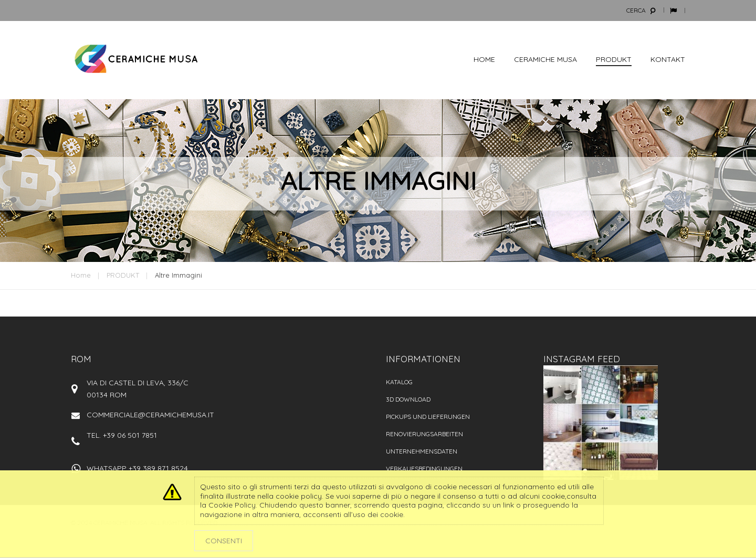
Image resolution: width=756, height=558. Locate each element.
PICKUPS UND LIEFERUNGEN (428, 417)
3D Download (408, 399)
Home (81, 275)
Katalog (399, 382)
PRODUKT (123, 275)
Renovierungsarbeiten (424, 434)
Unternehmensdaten (422, 451)
